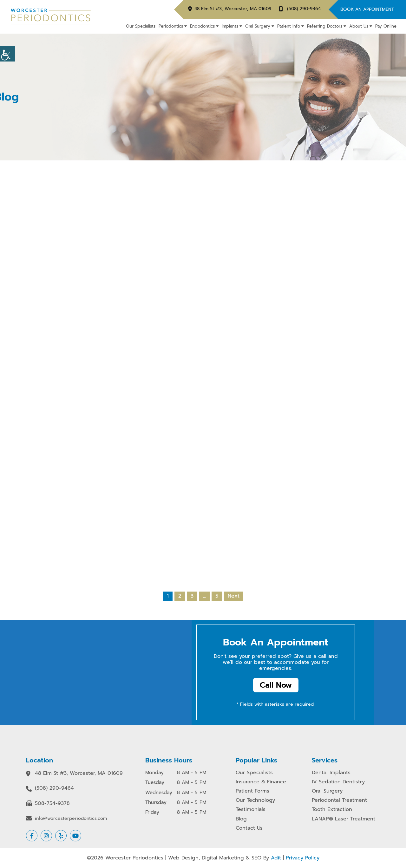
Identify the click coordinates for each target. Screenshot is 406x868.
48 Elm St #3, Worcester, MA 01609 (233, 9)
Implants (230, 26)
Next (234, 596)
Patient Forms (252, 791)
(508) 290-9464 (304, 9)
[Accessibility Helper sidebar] (8, 54)
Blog (241, 819)
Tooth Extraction (332, 810)
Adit (276, 858)
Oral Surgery (258, 26)
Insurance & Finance (261, 782)
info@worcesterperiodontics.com (71, 818)
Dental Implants (331, 773)
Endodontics (202, 26)
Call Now (276, 685)
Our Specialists (141, 26)
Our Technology (255, 800)
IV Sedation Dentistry (338, 782)
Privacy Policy (303, 858)
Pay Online (386, 26)
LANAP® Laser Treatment (344, 819)
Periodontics (171, 26)
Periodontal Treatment (339, 800)
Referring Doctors (325, 26)
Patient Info (289, 26)
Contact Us (249, 828)
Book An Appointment (367, 9)
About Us (359, 26)
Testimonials (251, 810)
